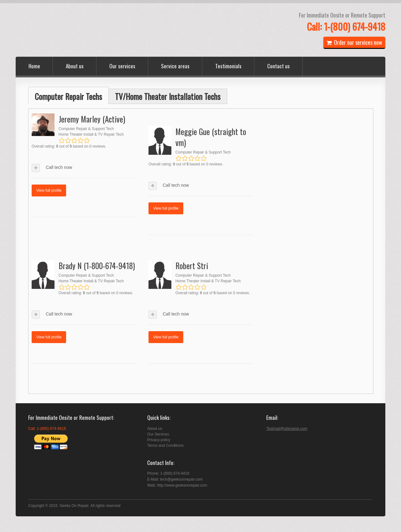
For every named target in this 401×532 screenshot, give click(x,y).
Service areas (175, 66)
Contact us (279, 66)
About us (75, 66)
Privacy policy (159, 440)
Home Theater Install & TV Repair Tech (91, 134)
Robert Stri (192, 266)
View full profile (49, 190)
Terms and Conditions (165, 446)
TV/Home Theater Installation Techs (168, 96)
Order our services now (354, 42)
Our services (122, 66)
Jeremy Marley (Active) (92, 119)
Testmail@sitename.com (287, 429)
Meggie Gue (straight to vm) (211, 137)
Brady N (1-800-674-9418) (97, 266)
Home (34, 66)
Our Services (158, 434)
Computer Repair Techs (68, 96)
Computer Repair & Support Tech (86, 129)
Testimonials (228, 66)
